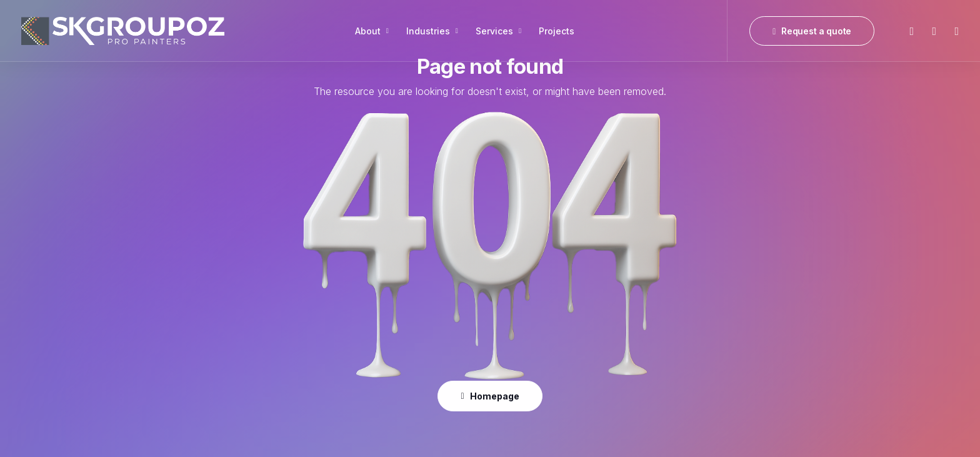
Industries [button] (432, 31)
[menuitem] (372, 31)
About (372, 31)
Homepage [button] (490, 396)
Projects (557, 31)
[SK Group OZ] (123, 31)
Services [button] (498, 31)
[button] (911, 31)
